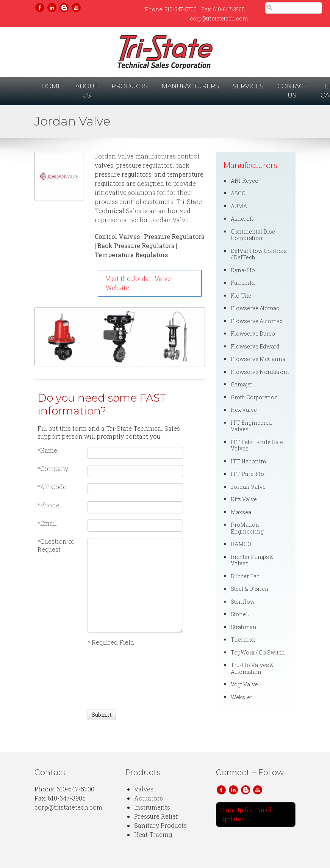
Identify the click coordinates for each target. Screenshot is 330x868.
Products (130, 86)
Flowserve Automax (257, 321)
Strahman (244, 627)
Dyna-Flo (243, 270)
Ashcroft (242, 219)
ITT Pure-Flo (247, 474)
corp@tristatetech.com (219, 18)
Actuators (149, 798)
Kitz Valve (244, 499)
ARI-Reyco (245, 181)
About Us (87, 91)
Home (53, 86)
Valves (144, 789)
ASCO (238, 193)
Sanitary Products (160, 825)
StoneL (240, 614)
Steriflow (243, 602)
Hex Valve (244, 410)
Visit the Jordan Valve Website (138, 283)
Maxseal (242, 512)
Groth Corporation (254, 397)
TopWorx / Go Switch (258, 652)
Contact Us (292, 91)
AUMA (239, 206)
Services (248, 86)
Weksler (242, 697)
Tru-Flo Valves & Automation (252, 668)
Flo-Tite (241, 296)
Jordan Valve (248, 487)
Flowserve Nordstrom (260, 372)
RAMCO (241, 544)
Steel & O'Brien (250, 589)
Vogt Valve (244, 684)
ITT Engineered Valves (251, 426)
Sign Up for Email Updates (246, 814)
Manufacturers (190, 86)
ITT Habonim (248, 461)
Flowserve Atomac (255, 308)
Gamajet (241, 384)
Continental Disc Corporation (253, 235)
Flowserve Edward (255, 346)
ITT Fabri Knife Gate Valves (257, 445)
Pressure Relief (156, 816)
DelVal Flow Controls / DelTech (259, 254)
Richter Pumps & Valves (252, 560)
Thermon (243, 640)
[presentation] (116, 677)
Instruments (152, 807)
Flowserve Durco (253, 334)
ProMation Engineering (247, 528)
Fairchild (243, 283)
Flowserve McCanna (258, 359)
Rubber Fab (245, 576)
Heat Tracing (153, 834)
